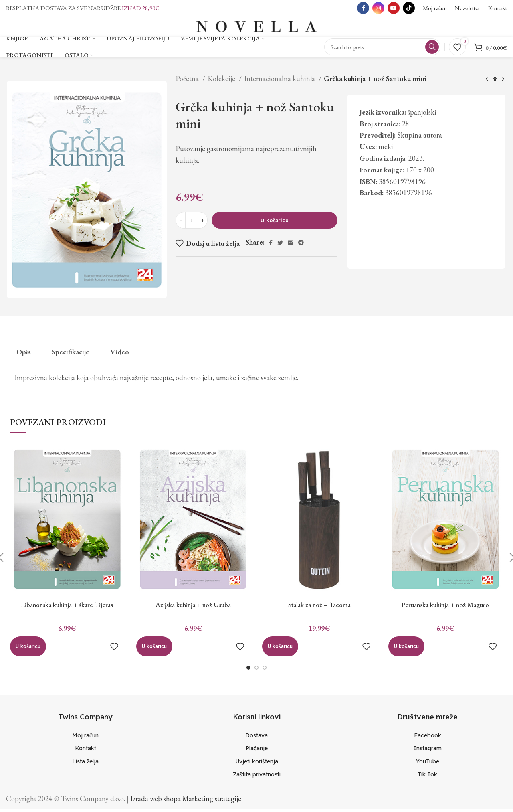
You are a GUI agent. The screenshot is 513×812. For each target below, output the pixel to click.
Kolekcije (222, 82)
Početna (188, 82)
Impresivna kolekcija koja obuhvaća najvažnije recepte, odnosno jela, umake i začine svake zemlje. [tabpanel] (156, 381)
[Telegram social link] (301, 246)
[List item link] (86, 739)
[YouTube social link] (394, 8)
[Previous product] (487, 83)
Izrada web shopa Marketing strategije (186, 802)
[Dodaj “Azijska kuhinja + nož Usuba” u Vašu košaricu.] (154, 650)
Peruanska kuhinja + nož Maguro (445, 608)
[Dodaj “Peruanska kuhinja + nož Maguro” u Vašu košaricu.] (406, 650)
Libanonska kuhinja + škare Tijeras (67, 608)
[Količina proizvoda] (192, 223)
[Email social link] (291, 246)
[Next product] (503, 83)
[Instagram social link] (378, 8)
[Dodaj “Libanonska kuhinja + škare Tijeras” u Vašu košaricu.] (28, 650)
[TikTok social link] (409, 8)
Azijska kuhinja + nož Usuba (193, 608)
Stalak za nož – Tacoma (319, 608)
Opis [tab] (24, 355)
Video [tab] (120, 355)
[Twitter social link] (280, 246)
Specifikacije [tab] (71, 355)
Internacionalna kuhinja (280, 82)
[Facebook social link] (363, 8)
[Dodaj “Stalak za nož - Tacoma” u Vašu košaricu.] (280, 650)
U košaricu (275, 223)
